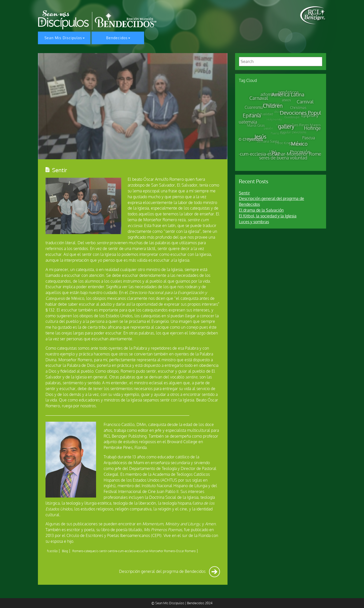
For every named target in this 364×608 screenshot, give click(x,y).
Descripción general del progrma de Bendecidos (169, 571)
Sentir (244, 193)
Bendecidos (117, 38)
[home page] (313, 15)
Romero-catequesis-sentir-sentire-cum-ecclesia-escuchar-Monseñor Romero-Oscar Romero (134, 551)
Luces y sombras (254, 222)
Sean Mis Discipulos (63, 38)
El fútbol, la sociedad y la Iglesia (268, 216)
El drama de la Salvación (261, 210)
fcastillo (52, 551)
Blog (65, 551)
